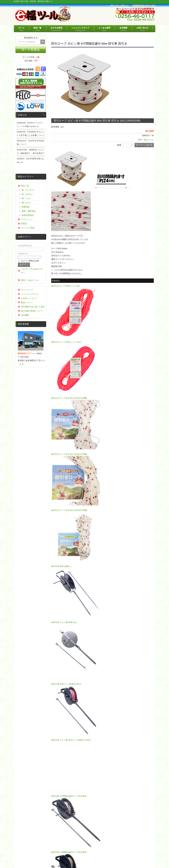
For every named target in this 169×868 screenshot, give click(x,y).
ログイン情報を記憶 (29, 261)
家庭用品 (26, 207)
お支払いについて (29, 298)
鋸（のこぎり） (29, 190)
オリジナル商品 (28, 228)
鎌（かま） (27, 203)
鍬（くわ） (27, 198)
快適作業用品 (28, 215)
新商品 (24, 224)
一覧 (43, 114)
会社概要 (25, 315)
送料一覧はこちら (146, 140)
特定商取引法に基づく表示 (33, 307)
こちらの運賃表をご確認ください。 (127, 646)
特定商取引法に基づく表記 (144, 6)
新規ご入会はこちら (30, 280)
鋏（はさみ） (28, 194)
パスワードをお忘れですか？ (32, 271)
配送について (27, 302)
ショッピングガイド (30, 294)
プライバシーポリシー (119, 6)
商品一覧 (25, 186)
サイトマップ (27, 290)
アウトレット (27, 219)
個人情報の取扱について (32, 311)
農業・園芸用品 (29, 211)
